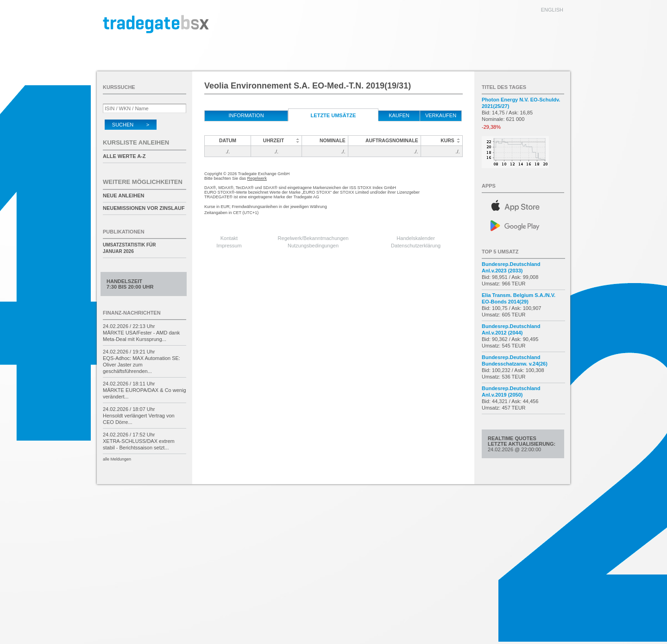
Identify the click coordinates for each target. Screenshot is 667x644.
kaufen (399, 115)
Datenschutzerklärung (416, 246)
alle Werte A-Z (124, 156)
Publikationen (124, 232)
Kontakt (229, 238)
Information (246, 115)
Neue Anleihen (123, 196)
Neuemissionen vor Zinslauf (144, 208)
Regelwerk (257, 178)
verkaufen (441, 115)
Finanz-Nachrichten (132, 313)
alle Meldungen (117, 459)
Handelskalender (416, 238)
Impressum (229, 246)
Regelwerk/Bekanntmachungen (313, 238)
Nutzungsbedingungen (313, 246)
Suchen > (131, 125)
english (552, 10)
